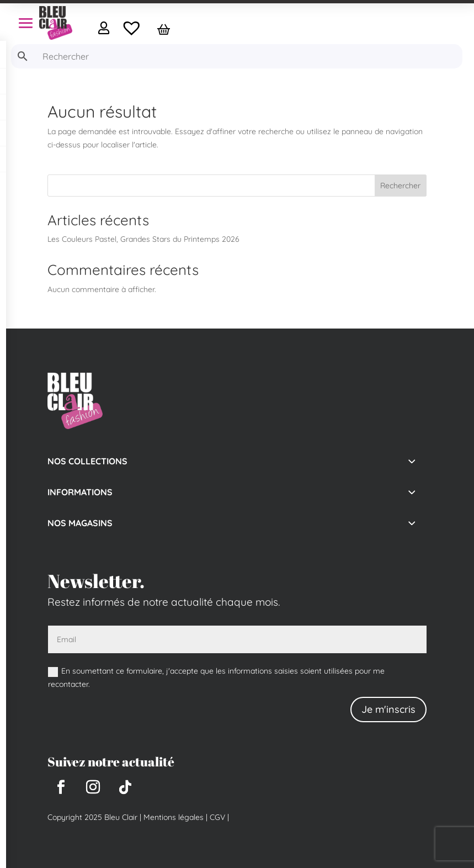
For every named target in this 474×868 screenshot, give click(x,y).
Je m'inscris (388, 709)
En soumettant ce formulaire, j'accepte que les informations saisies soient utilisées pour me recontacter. (216, 678)
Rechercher (400, 186)
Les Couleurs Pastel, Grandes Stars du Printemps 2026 (143, 239)
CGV (216, 817)
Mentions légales (174, 817)
